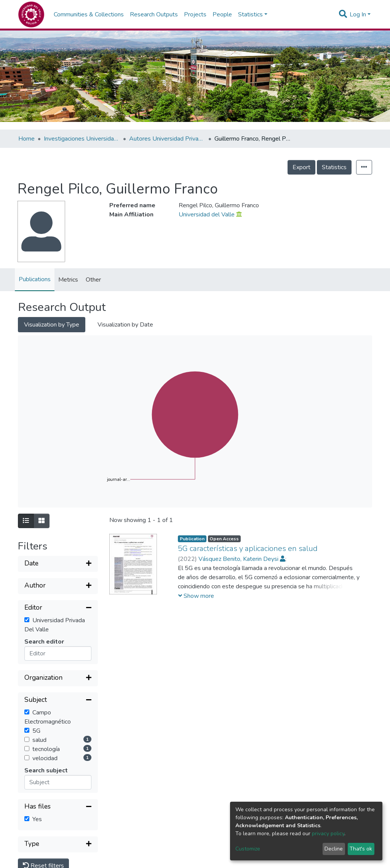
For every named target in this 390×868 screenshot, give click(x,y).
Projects (195, 14)
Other (93, 280)
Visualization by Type (52, 325)
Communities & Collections (89, 14)
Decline (334, 849)
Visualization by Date (125, 325)
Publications (35, 279)
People (222, 14)
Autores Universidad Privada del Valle (167, 139)
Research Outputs (154, 14)
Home (26, 139)
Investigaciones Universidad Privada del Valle (82, 139)
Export (301, 167)
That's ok (361, 849)
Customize (248, 849)
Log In (358, 14)
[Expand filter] (58, 564)
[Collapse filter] (58, 608)
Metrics (68, 280)
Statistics (334, 167)
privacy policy (328, 834)
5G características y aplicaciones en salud (248, 549)
